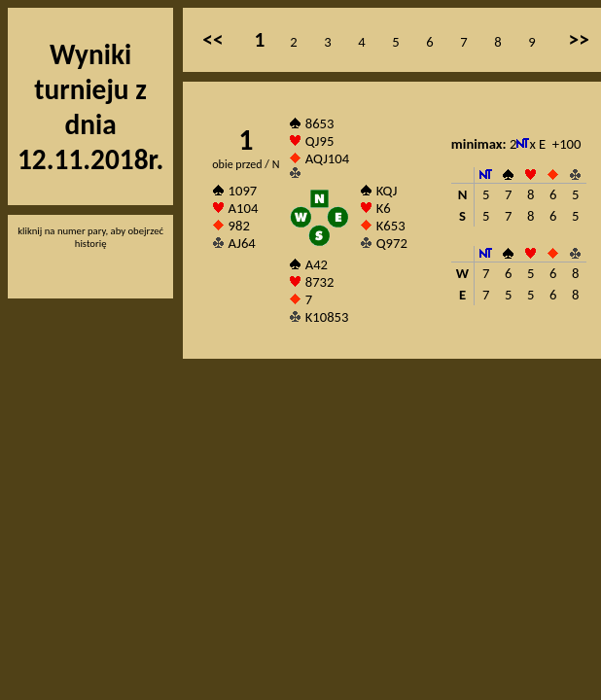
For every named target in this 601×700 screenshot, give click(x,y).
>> (579, 40)
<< (212, 40)
